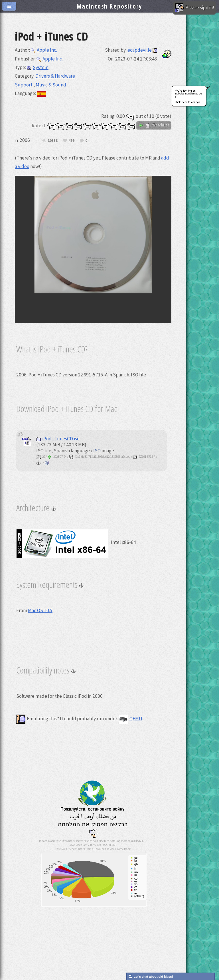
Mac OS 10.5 (40, 610)
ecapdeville (140, 50)
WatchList (154, 125)
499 (71, 141)
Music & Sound (51, 85)
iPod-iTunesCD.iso (58, 439)
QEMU (131, 719)
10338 (53, 141)
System (38, 67)
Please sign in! (194, 8)
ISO (97, 451)
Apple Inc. (44, 50)
